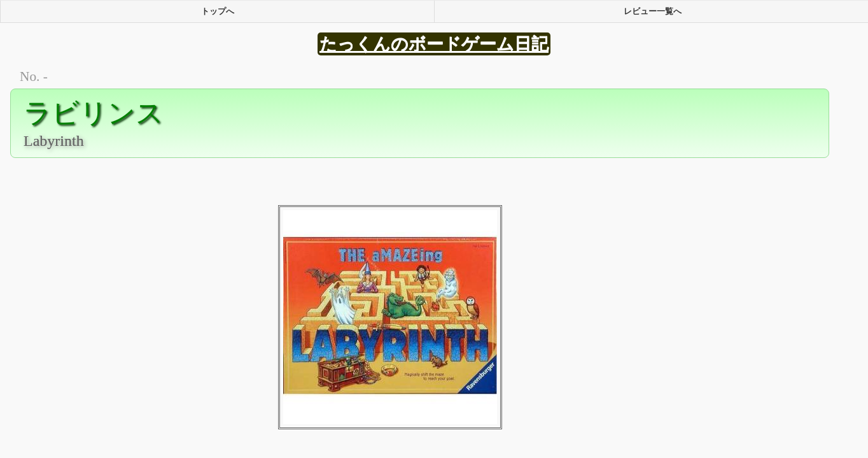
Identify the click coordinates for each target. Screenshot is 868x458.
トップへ (218, 11)
